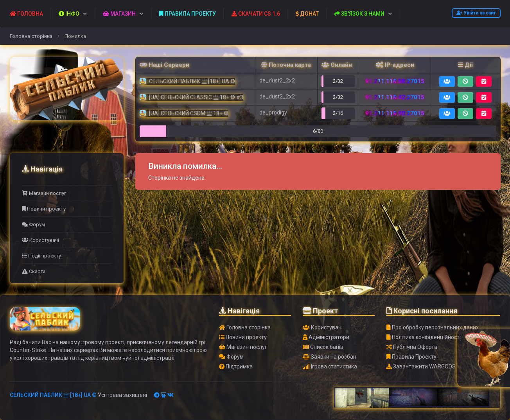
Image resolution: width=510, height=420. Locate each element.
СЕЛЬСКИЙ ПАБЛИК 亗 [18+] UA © (53, 395)
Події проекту (41, 256)
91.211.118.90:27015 (395, 113)
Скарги (34, 271)
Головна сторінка (31, 36)
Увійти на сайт (476, 13)
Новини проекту (44, 209)
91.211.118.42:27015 (395, 97)
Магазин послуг (44, 193)
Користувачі (40, 240)
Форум (33, 224)
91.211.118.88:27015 (395, 81)
